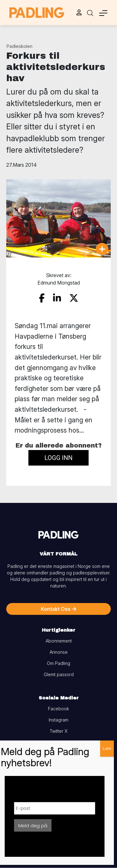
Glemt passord (59, 674)
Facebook (58, 709)
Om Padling (58, 663)
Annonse (59, 652)
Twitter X (58, 731)
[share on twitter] (74, 298)
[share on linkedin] (57, 298)
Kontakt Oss (58, 609)
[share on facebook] (42, 298)
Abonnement (59, 641)
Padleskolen (19, 46)
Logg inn (58, 458)
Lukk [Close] (107, 748)
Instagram (58, 720)
